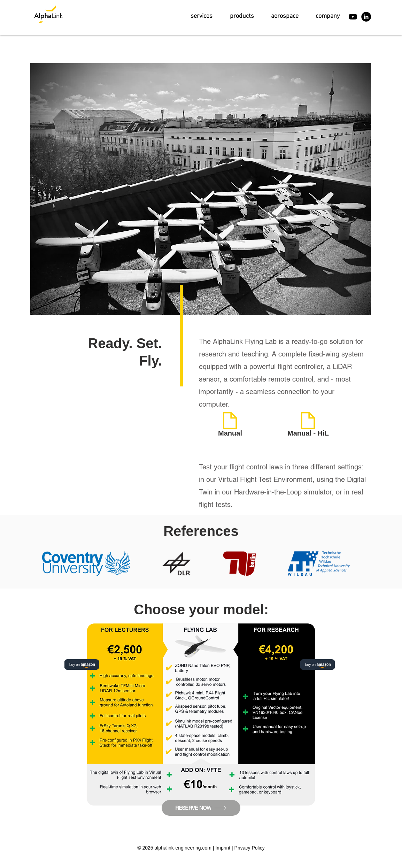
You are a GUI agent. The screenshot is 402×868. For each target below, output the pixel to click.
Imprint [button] (223, 848)
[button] (202, 16)
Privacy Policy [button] (250, 848)
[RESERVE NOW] (201, 808)
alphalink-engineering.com (183, 848)
